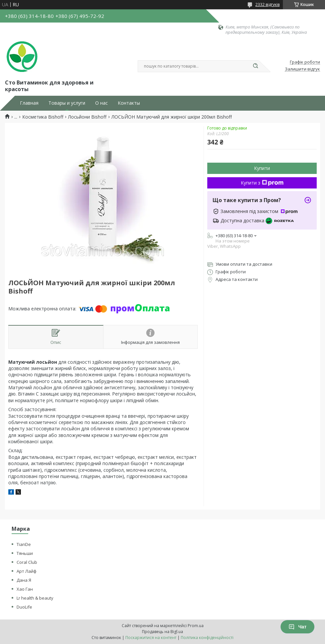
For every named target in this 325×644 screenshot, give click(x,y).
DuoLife (24, 607)
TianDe (24, 544)
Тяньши (25, 553)
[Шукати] (255, 66)
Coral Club (27, 562)
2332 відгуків (267, 4)
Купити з (262, 183)
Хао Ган (25, 589)
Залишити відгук (302, 69)
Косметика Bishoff (43, 117)
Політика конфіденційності (207, 638)
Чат (297, 627)
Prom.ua (196, 626)
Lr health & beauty (35, 598)
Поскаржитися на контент (151, 638)
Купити (262, 168)
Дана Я (24, 580)
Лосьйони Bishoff (87, 117)
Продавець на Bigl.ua (162, 632)
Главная (29, 103)
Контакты (129, 103)
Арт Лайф (27, 571)
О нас (101, 103)
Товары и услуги (67, 103)
